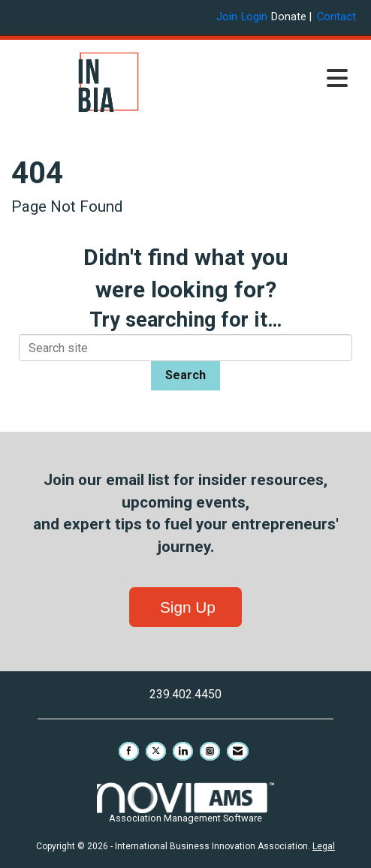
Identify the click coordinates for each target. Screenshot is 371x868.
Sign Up (185, 607)
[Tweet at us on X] (156, 751)
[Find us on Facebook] (129, 751)
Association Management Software (185, 803)
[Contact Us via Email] (238, 751)
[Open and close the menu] (281, 80)
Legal (324, 846)
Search (185, 375)
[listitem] (229, 17)
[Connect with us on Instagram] (210, 751)
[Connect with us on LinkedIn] (183, 751)
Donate (289, 17)
